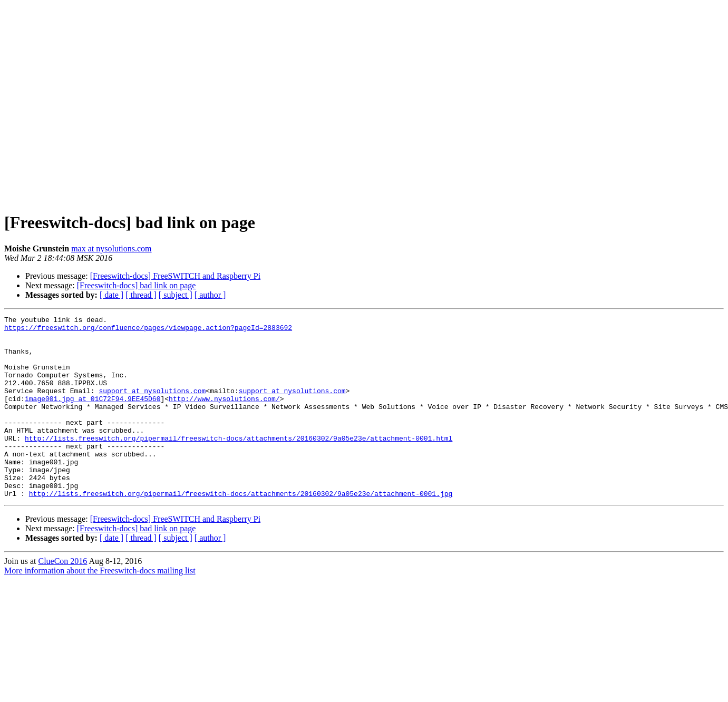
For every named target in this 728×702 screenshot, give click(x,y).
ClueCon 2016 (62, 597)
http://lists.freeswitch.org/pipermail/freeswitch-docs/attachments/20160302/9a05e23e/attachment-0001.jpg (241, 530)
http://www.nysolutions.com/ (224, 416)
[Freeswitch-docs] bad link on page (137, 285)
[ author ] (210, 295)
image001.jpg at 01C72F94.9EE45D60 (93, 416)
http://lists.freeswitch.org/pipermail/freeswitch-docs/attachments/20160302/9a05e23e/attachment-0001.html (239, 463)
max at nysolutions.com (111, 248)
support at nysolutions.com (152, 406)
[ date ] (111, 295)
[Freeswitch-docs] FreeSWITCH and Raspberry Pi (175, 276)
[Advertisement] (99, 103)
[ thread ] (141, 295)
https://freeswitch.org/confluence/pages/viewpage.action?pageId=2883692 (148, 330)
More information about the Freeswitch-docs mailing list (100, 607)
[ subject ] (176, 295)
